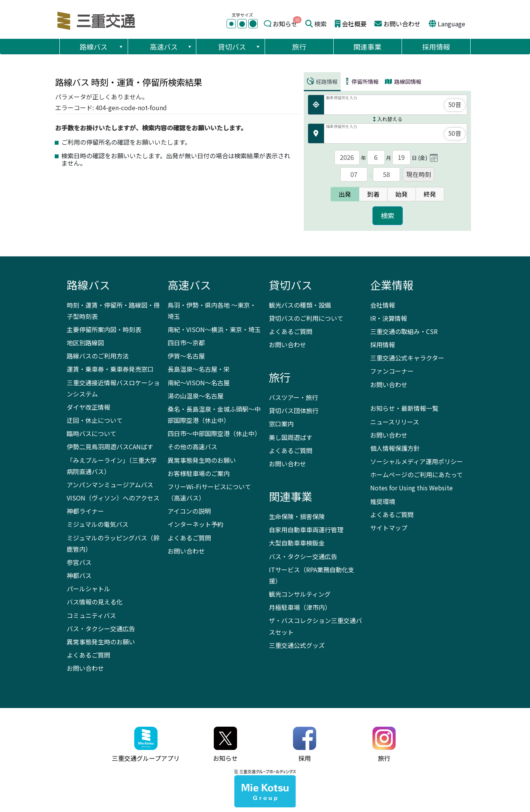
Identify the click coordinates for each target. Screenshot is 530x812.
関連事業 (367, 47)
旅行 (299, 47)
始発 (402, 194)
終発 (430, 194)
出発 (345, 194)
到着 (373, 194)
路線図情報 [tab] (403, 81)
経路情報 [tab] (322, 81)
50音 (455, 104)
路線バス (102, 47)
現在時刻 (419, 174)
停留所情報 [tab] (361, 81)
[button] (121, 47)
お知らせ (285, 24)
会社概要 (354, 24)
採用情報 (436, 47)
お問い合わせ (402, 24)
